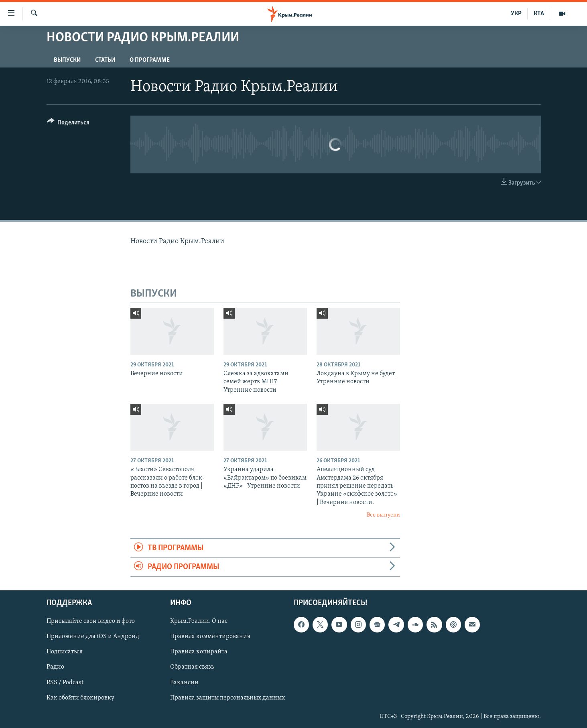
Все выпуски (383, 515)
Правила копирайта (199, 652)
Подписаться (65, 652)
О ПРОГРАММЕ (150, 60)
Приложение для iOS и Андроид (93, 637)
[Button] (68, 124)
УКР (516, 14)
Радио (55, 667)
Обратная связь (192, 667)
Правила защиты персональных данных (227, 698)
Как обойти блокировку (80, 698)
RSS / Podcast (65, 683)
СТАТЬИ (105, 60)
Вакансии (184, 683)
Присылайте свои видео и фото (91, 622)
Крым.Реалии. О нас (199, 622)
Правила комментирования (210, 637)
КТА (539, 14)
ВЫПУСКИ (67, 60)
